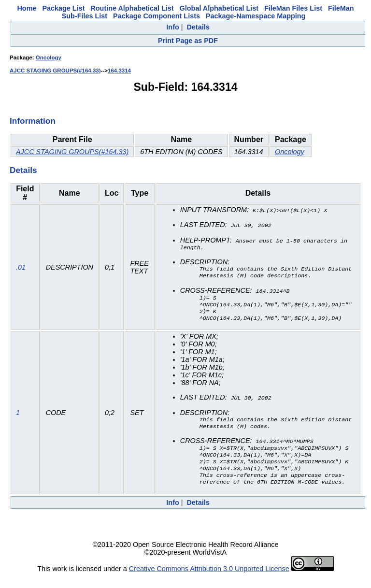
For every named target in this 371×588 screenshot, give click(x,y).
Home (27, 8)
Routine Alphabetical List (132, 8)
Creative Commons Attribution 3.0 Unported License (209, 580)
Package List (63, 8)
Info (172, 27)
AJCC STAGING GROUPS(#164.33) (55, 71)
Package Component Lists (157, 16)
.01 (21, 270)
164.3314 (119, 71)
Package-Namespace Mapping (256, 16)
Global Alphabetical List (219, 8)
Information (33, 121)
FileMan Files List (293, 8)
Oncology (49, 57)
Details (198, 27)
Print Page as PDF (188, 41)
